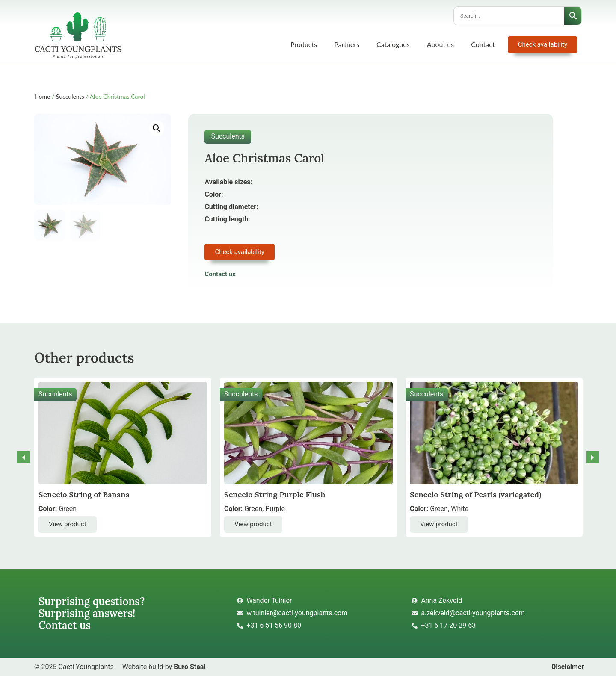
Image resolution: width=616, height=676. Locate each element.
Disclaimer (568, 667)
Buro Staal (190, 667)
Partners (347, 44)
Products (304, 44)
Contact (483, 44)
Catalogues (393, 44)
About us (440, 44)
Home (42, 96)
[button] (157, 128)
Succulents (70, 96)
